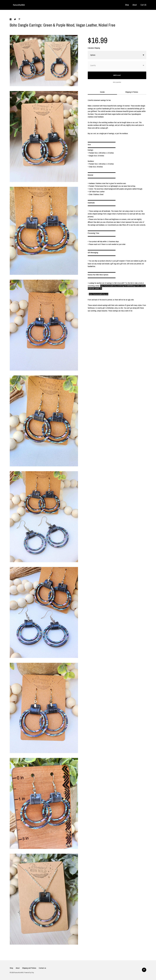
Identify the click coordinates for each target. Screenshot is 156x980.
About (135, 5)
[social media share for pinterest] (19, 19)
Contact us (42, 968)
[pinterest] (144, 970)
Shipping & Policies (132, 92)
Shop (127, 5)
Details (102, 92)
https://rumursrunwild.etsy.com (99, 294)
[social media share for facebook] (11, 20)
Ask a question (117, 82)
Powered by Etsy (29, 973)
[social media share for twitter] (15, 20)
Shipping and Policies (29, 968)
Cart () (143, 5)
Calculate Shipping (94, 48)
